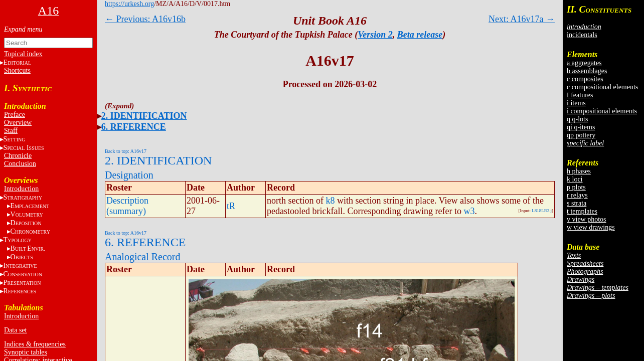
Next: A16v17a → (522, 19)
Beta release (420, 35)
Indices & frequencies (35, 344)
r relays (577, 195)
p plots (576, 187)
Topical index (23, 54)
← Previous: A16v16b (145, 19)
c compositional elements (602, 87)
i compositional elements (602, 111)
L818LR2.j (542, 211)
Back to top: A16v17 (126, 151)
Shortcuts (17, 70)
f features (580, 95)
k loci (575, 179)
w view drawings (591, 227)
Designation (129, 175)
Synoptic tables (26, 352)
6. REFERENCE (134, 127)
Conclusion (20, 164)
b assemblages (587, 71)
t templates (582, 211)
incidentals (582, 35)
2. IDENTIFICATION (144, 116)
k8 (330, 201)
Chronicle (18, 156)
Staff (11, 131)
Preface (15, 115)
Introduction (21, 189)
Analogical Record (143, 257)
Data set (15, 330)
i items (576, 103)
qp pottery (581, 135)
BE (28, 248)
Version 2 (375, 35)
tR (231, 206)
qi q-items (581, 127)
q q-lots (577, 119)
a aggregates (584, 63)
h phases (579, 171)
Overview (18, 123)
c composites (585, 79)
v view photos (587, 219)
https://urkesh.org (129, 4)
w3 (469, 211)
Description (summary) (127, 206)
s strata (577, 203)
